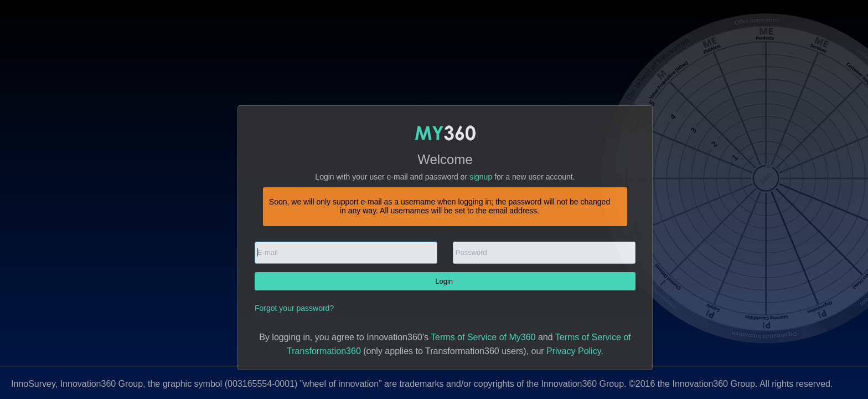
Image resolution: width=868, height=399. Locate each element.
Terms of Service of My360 (483, 337)
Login (445, 281)
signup (481, 177)
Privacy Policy (573, 351)
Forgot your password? (294, 308)
